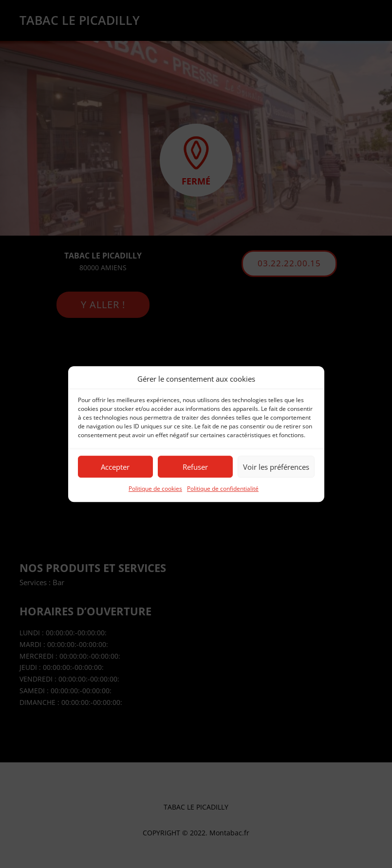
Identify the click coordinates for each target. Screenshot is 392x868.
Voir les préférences (276, 467)
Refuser (195, 467)
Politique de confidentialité (223, 489)
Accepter (115, 467)
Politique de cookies (155, 489)
